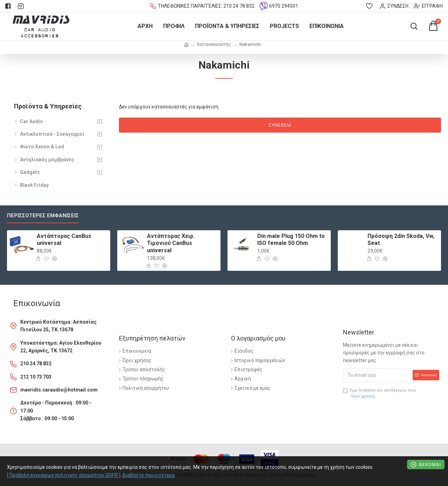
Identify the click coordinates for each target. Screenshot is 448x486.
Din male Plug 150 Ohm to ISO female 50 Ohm (291, 240)
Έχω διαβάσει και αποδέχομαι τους (380, 394)
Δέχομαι (430, 464)
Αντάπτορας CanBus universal (64, 240)
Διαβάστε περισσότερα (149, 475)
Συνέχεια (280, 125)
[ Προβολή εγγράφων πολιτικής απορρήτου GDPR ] (64, 475)
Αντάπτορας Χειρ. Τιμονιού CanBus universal (171, 243)
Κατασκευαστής (214, 44)
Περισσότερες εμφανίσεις (43, 216)
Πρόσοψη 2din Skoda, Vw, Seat (401, 240)
